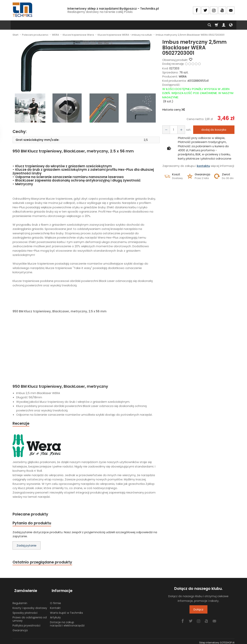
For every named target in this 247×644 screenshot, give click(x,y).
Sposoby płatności (25, 610)
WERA (183, 76)
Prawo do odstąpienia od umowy (30, 617)
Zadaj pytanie (27, 547)
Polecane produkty (32, 515)
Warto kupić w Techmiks (66, 610)
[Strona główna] (23, 10)
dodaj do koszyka (213, 130)
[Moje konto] (224, 25)
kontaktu (203, 166)
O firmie (55, 601)
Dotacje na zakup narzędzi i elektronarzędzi (67, 621)
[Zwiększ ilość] (166, 130)
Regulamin (20, 601)
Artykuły (55, 615)
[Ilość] (173, 130)
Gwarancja (20, 628)
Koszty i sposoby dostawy (30, 605)
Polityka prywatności (26, 623)
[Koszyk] (217, 25)
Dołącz (198, 611)
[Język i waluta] (231, 25)
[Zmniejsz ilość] (179, 130)
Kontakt (55, 605)
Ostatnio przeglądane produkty (45, 564)
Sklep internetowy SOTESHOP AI (217, 640)
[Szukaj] (209, 25)
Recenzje (22, 424)
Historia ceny (173, 110)
